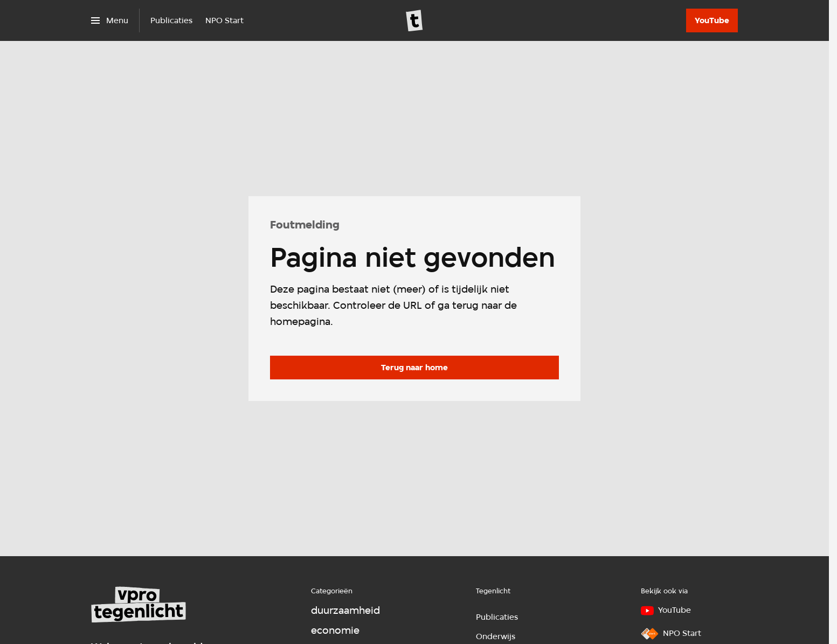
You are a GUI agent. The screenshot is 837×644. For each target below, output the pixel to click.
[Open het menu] (110, 20)
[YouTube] (712, 20)
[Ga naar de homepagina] (414, 368)
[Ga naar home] (414, 20)
